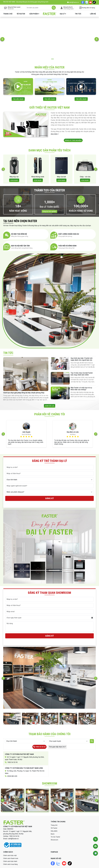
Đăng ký (50, 489)
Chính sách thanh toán (11, 849)
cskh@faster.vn (73, 2)
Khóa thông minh (38, 167)
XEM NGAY (14, 171)
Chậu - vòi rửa (85, 167)
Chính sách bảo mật (10, 847)
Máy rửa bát (61, 167)
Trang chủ (8, 14)
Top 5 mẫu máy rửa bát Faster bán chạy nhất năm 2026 (82, 365)
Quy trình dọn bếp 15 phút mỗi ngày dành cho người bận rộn (82, 350)
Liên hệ (93, 14)
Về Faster (21, 14)
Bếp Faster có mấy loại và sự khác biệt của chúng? (81, 379)
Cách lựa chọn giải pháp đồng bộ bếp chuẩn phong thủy (24, 383)
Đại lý (62, 14)
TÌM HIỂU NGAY (18, 88)
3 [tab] (52, 48)
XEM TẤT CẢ (49, 397)
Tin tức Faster (56, 828)
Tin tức (78, 14)
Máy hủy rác (14, 167)
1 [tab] (47, 48)
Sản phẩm (34, 14)
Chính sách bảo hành (10, 852)
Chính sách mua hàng (11, 855)
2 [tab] (49, 48)
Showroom (55, 831)
